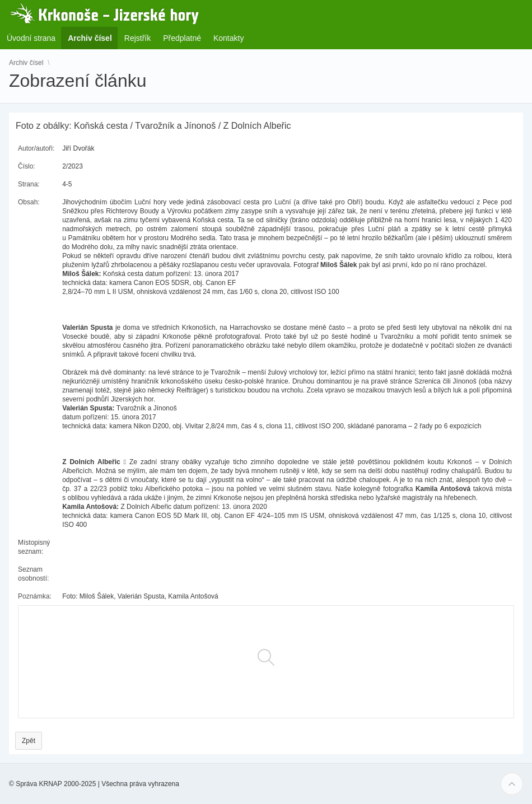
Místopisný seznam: (34, 547)
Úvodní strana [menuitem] (31, 38)
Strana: (29, 184)
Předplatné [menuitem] (182, 38)
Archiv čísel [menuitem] (93, 38)
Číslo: (27, 166)
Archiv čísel (26, 63)
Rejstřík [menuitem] (137, 38)
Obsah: (29, 202)
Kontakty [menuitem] (228, 38)
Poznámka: (35, 596)
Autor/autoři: (36, 148)
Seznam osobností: (33, 574)
